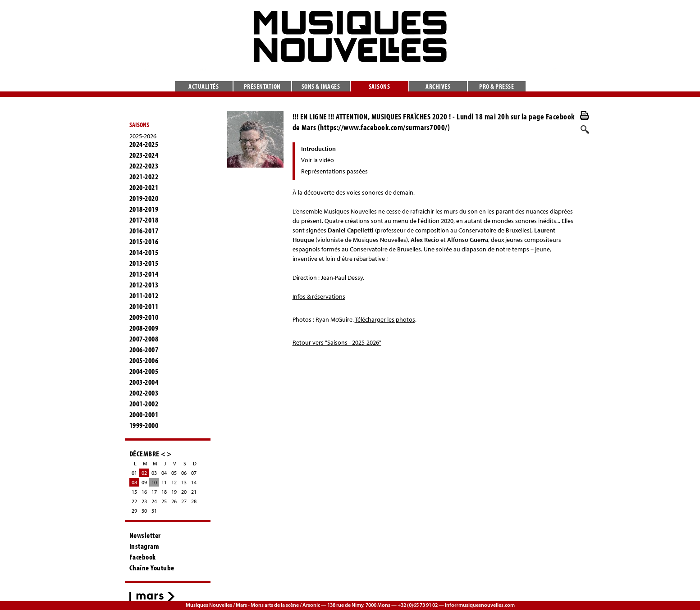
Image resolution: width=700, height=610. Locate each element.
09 (144, 482)
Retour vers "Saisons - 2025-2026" (337, 342)
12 (174, 482)
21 (194, 492)
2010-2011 (144, 306)
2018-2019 (144, 209)
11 (164, 482)
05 (174, 473)
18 (164, 492)
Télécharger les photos (385, 319)
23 (144, 501)
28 (194, 501)
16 (144, 492)
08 (134, 482)
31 (154, 511)
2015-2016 (144, 241)
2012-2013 (144, 285)
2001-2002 (144, 404)
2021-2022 (144, 177)
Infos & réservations (319, 296)
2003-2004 (144, 382)
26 (174, 501)
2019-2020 (144, 198)
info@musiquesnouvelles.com (480, 605)
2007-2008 (144, 339)
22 (134, 501)
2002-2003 (144, 393)
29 (134, 511)
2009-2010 (144, 317)
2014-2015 (144, 252)
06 (184, 473)
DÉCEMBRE (144, 453)
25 (164, 501)
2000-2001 (144, 414)
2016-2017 (144, 231)
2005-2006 (144, 360)
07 (194, 473)
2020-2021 (144, 187)
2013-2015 (144, 263)
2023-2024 (144, 155)
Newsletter (145, 535)
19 (174, 492)
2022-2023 (144, 166)
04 (164, 473)
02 (144, 473)
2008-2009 (144, 328)
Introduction (318, 149)
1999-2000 (144, 425)
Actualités (204, 86)
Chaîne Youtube (152, 568)
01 (134, 473)
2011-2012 (144, 296)
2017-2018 (144, 220)
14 (194, 482)
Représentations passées (334, 171)
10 (154, 482)
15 (134, 492)
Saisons (380, 86)
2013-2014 (144, 274)
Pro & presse (496, 86)
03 (154, 473)
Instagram (144, 546)
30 (144, 511)
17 (154, 492)
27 (184, 501)
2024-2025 (144, 144)
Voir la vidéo (318, 160)
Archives (438, 86)
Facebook (143, 557)
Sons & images (321, 86)
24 (154, 501)
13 (184, 482)
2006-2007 (144, 350)
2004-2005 (144, 371)
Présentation (262, 86)
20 (184, 492)
